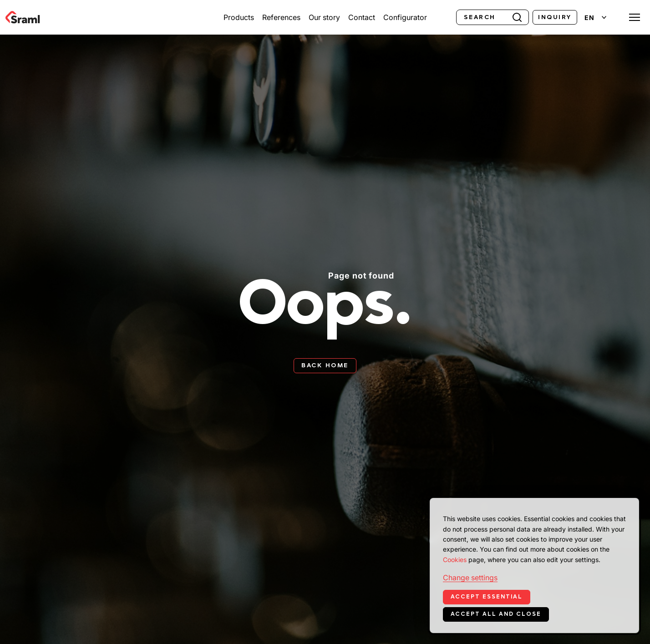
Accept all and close (496, 614)
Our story (324, 17)
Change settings (470, 578)
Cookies (455, 560)
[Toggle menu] (635, 17)
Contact (362, 17)
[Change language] (595, 18)
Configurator (405, 17)
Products (239, 17)
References (281, 17)
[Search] (493, 17)
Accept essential (487, 597)
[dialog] (534, 565)
